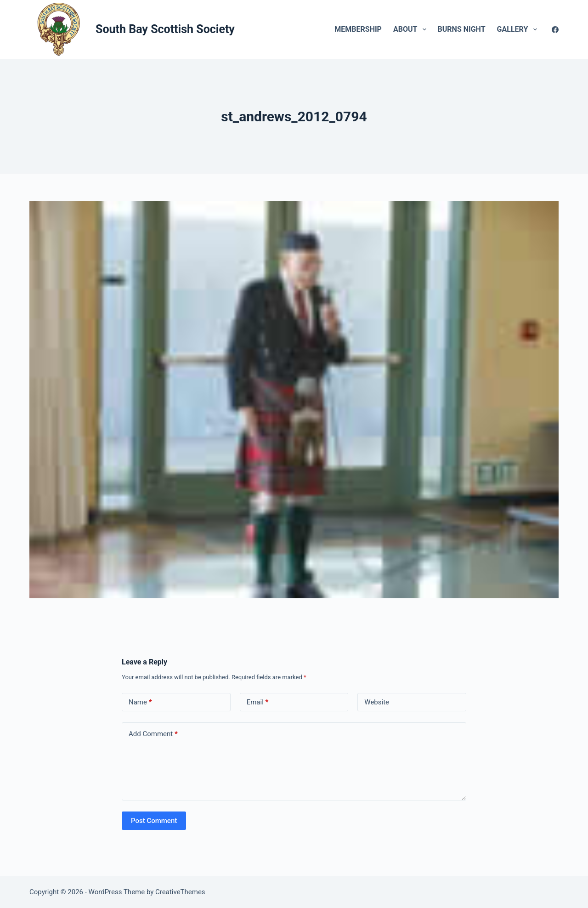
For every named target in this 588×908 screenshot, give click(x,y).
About (412, 29)
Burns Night (462, 29)
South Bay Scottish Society (165, 29)
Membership (358, 29)
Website (377, 702)
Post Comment (154, 821)
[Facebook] (555, 30)
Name (140, 702)
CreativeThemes (180, 892)
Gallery (519, 29)
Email (258, 702)
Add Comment (153, 734)
